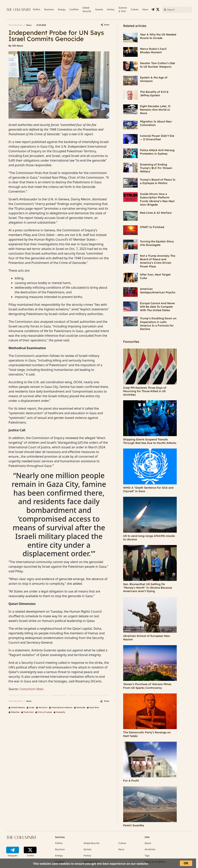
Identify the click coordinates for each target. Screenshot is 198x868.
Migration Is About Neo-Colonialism (156, 123)
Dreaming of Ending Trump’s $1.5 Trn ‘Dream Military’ (156, 168)
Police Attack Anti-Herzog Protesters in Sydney (157, 152)
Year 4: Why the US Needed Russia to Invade (158, 36)
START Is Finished (152, 227)
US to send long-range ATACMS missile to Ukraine (149, 538)
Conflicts (74, 9)
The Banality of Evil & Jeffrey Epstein (154, 94)
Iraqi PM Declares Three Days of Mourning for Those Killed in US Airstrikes (145, 391)
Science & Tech (123, 9)
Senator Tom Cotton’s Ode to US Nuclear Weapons (157, 65)
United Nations (18, 707)
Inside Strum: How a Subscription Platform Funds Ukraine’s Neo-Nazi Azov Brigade (157, 199)
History (111, 9)
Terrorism (43, 707)
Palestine (15, 712)
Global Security (87, 9)
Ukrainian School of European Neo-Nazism (147, 638)
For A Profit (131, 781)
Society (99, 9)
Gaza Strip (94, 707)
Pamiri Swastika (134, 825)
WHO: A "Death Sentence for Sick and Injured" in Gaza (148, 489)
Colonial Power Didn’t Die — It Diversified (157, 138)
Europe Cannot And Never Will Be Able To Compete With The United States (157, 307)
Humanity (61, 712)
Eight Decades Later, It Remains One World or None (155, 110)
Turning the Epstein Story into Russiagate (157, 243)
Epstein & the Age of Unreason (154, 79)
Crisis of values (45, 712)
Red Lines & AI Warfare (156, 213)
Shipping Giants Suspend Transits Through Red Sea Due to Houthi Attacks (150, 441)
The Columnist (15, 25)
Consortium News (31, 689)
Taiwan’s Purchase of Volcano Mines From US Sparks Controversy (147, 686)
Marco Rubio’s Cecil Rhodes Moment (153, 51)
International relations (62, 707)
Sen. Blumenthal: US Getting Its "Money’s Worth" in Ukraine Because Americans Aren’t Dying (148, 588)
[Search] (177, 10)
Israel (32, 707)
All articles (150, 849)
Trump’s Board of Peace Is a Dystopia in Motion (158, 181)
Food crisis (29, 712)
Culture (135, 9)
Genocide (81, 707)
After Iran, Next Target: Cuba (155, 276)
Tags (147, 856)
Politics (37, 9)
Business (49, 9)
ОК (186, 863)
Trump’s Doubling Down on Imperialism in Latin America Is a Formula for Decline (158, 324)
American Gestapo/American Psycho (158, 291)
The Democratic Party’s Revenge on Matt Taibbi (147, 734)
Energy (62, 9)
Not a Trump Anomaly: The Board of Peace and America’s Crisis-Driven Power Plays (158, 261)
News (145, 9)
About (148, 843)
